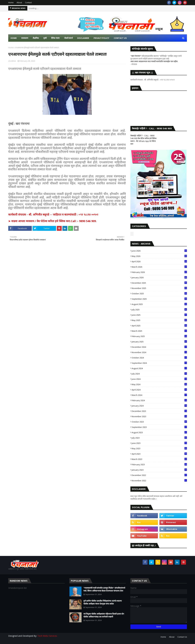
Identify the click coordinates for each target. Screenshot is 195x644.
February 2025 (159, 336)
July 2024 (159, 374)
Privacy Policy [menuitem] (101, 38)
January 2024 (159, 406)
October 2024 (159, 358)
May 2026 (159, 256)
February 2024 (159, 400)
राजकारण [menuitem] (25, 38)
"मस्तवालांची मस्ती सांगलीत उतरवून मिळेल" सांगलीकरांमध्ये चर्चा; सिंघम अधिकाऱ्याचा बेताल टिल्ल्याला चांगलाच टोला (104, 589)
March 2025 (159, 331)
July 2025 (159, 310)
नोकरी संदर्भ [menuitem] (68, 38)
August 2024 (159, 368)
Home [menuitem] (14, 38)
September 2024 (159, 363)
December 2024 (159, 347)
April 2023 (159, 454)
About (19, 3)
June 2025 (159, 315)
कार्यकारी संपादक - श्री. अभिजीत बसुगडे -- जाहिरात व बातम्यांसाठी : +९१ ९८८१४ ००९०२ (53, 214)
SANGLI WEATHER (159, 105)
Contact (28, 3)
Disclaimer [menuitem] (83, 38)
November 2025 (159, 288)
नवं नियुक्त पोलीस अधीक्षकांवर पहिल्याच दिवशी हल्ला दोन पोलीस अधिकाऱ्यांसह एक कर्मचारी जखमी (104, 615)
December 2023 (159, 411)
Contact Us (182, 637)
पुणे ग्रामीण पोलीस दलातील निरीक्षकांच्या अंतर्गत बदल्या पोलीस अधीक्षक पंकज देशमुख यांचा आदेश (103, 602)
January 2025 (159, 342)
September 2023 (159, 427)
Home (11, 3)
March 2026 (159, 267)
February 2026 (159, 272)
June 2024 (159, 379)
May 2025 (159, 320)
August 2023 (159, 432)
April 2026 (159, 261)
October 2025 (159, 294)
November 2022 (159, 481)
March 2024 (159, 395)
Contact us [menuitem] (120, 38)
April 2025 (159, 326)
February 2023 (159, 464)
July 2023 (159, 438)
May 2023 (159, 448)
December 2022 (159, 475)
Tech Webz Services (47, 636)
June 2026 (159, 251)
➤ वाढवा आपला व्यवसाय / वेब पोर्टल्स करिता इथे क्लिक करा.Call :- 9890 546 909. (52, 221)
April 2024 (159, 390)
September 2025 (159, 299)
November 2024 (159, 352)
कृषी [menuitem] (45, 38)
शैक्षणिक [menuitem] (36, 38)
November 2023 (159, 416)
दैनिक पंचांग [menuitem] (55, 38)
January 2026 (159, 278)
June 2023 (159, 443)
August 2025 (159, 304)
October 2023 (159, 422)
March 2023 (159, 459)
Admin (13, 61)
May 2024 (159, 384)
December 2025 (159, 283)
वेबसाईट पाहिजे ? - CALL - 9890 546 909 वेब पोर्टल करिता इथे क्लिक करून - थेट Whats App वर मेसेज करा (143, 140)
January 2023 (159, 470)
